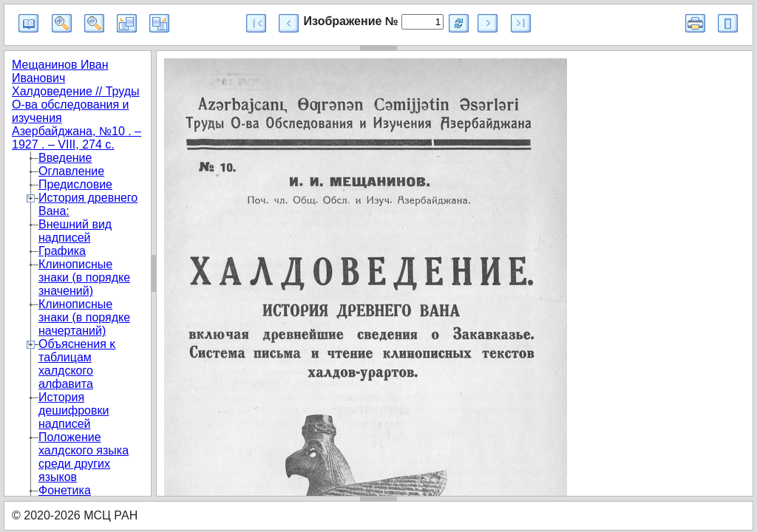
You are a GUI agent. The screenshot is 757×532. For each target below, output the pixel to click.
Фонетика (65, 490)
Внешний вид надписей (75, 231)
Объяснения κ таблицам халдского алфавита (77, 364)
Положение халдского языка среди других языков (84, 457)
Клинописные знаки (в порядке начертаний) (84, 317)
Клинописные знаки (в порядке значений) (84, 277)
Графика (62, 251)
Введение (65, 158)
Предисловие (75, 184)
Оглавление (71, 171)
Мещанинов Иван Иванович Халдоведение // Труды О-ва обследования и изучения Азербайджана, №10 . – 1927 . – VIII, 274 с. (77, 105)
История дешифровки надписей (74, 410)
